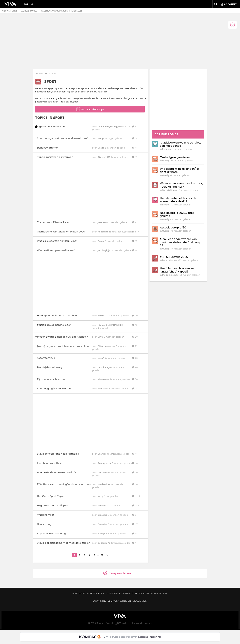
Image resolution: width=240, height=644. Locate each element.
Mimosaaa (104, 379)
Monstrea (103, 389)
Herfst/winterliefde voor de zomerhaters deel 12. (178, 200)
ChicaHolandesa (107, 346)
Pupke (101, 241)
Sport (53, 73)
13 (135, 157)
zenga (101, 138)
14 (135, 543)
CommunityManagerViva (111, 126)
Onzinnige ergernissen (175, 157)
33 (135, 534)
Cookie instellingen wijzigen (112, 601)
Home (39, 73)
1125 (136, 496)
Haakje (102, 534)
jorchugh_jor (105, 250)
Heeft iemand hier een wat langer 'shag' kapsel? (178, 270)
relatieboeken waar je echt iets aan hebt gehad (181, 144)
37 (102, 555)
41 (135, 148)
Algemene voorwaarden (88, 593)
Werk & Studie (170, 190)
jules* (101, 358)
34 (135, 250)
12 (135, 325)
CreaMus (103, 515)
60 (135, 367)
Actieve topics (29, 11)
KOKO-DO (103, 316)
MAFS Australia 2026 (174, 257)
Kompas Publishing (149, 637)
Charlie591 (103, 454)
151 (135, 241)
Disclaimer (139, 601)
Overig (166, 161)
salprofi (102, 505)
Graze (101, 148)
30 (135, 379)
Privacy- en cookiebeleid (151, 593)
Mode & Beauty (170, 275)
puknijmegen (105, 367)
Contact (127, 593)
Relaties (166, 149)
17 (135, 524)
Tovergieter (105, 463)
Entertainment (170, 260)
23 (135, 346)
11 (135, 454)
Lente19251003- (106, 472)
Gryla (101, 337)
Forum (28, 4)
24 (135, 138)
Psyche (166, 205)
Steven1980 (104, 157)
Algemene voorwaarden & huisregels (62, 11)
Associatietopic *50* (174, 228)
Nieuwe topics (10, 11)
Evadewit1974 (105, 484)
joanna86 (103, 222)
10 (135, 316)
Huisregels (113, 593)
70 (135, 472)
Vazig (101, 496)
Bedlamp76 (104, 543)
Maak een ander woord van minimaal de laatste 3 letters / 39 (180, 242)
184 (135, 505)
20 (135, 337)
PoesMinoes (105, 232)
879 (135, 232)
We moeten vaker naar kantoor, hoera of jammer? (181, 185)
